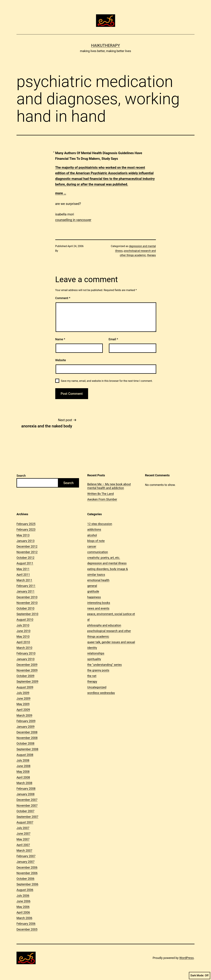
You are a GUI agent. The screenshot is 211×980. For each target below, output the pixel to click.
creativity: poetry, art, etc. (104, 558)
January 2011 (25, 591)
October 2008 (25, 743)
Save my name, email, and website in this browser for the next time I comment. (107, 381)
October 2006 (25, 879)
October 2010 (25, 608)
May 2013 (23, 535)
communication (98, 552)
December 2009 (27, 665)
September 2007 (27, 817)
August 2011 (25, 563)
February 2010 (26, 653)
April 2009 (23, 710)
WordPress (187, 958)
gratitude (93, 591)
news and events (98, 608)
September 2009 (27, 681)
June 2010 (23, 631)
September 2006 (27, 884)
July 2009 (23, 693)
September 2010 (27, 614)
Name (60, 339)
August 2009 (25, 687)
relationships (96, 653)
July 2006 (23, 896)
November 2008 (27, 738)
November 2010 (27, 603)
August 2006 (25, 890)
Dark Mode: (200, 976)
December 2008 (27, 732)
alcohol (92, 535)
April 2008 (23, 777)
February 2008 (26, 789)
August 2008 (25, 755)
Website (61, 360)
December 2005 (27, 929)
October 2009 (25, 676)
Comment (63, 298)
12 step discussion (100, 524)
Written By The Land (100, 494)
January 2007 (25, 862)
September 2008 (27, 749)
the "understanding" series (105, 665)
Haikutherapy (105, 45)
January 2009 (25, 727)
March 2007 (24, 850)
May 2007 (23, 839)
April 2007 (23, 845)
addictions (94, 529)
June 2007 (23, 833)
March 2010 (24, 648)
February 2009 (26, 721)
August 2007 (25, 822)
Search (21, 476)
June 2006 (23, 901)
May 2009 (23, 704)
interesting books (99, 603)
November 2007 (27, 805)
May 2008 (23, 772)
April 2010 (23, 642)
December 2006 (27, 867)
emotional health (98, 580)
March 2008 (24, 783)
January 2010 (25, 659)
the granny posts (98, 670)
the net (92, 676)
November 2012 (27, 552)
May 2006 (23, 907)
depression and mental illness (107, 563)
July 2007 (23, 828)
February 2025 (26, 524)
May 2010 (23, 637)
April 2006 (23, 912)
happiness (94, 597)
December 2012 (27, 546)
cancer (92, 546)
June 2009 (23, 698)
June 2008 (23, 766)
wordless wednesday (101, 693)
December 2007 (27, 800)
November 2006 (27, 873)
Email (113, 339)
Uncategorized (97, 687)
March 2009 (24, 715)
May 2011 (23, 569)
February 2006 (26, 924)
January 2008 (25, 794)
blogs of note (96, 541)
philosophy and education (104, 625)
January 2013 (25, 541)
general (92, 586)
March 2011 (24, 580)
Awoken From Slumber (102, 499)
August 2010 (25, 620)
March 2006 (24, 918)
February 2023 (26, 529)
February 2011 (26, 586)
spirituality (94, 659)
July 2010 (23, 625)
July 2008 (23, 760)
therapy (152, 255)
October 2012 (25, 558)
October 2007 (25, 811)
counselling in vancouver (73, 220)
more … (61, 193)
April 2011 (23, 575)
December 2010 (27, 597)
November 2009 (27, 670)
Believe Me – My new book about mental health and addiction (109, 486)
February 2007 (26, 856)
